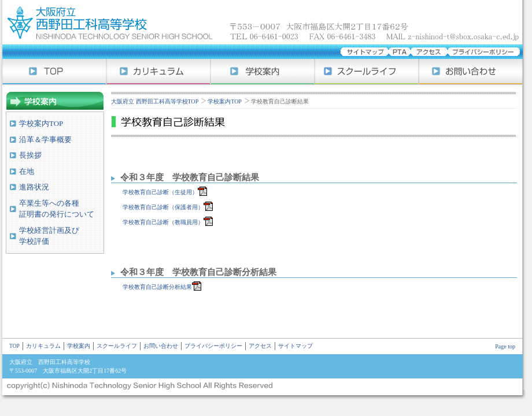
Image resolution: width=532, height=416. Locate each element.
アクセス (260, 346)
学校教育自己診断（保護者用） (162, 207)
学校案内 (263, 72)
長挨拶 (30, 155)
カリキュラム (158, 72)
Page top (505, 346)
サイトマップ (295, 346)
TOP (14, 346)
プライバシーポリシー (213, 346)
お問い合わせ (471, 72)
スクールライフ (367, 72)
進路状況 (34, 187)
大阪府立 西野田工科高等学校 (266, 22)
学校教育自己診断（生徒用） (159, 192)
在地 (27, 171)
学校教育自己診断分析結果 (156, 287)
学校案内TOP (41, 123)
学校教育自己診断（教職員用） (162, 222)
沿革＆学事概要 (45, 140)
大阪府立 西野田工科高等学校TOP (155, 101)
